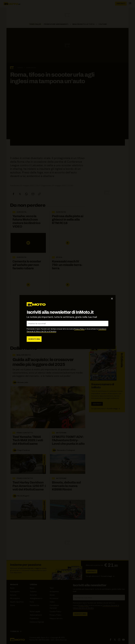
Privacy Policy (79, 329)
